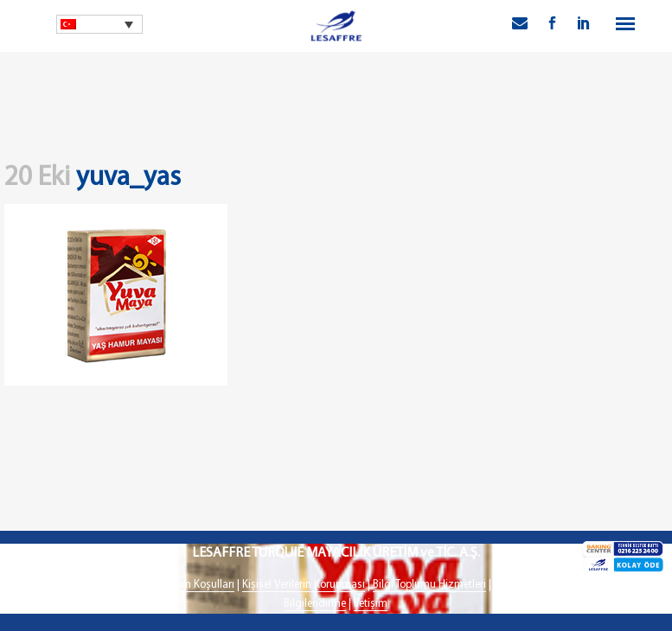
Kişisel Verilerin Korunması (304, 585)
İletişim (371, 604)
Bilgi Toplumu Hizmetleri (429, 585)
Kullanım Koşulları (192, 585)
